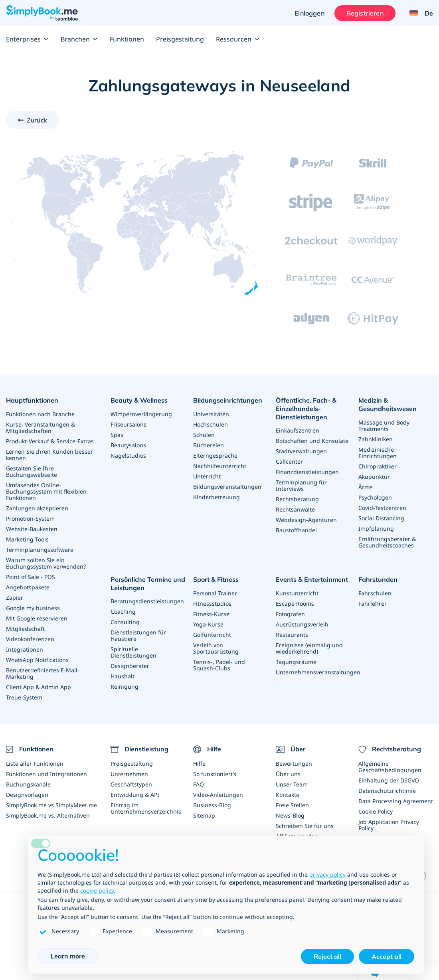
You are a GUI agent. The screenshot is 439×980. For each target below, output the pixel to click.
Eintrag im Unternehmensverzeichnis (146, 808)
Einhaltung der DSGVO (389, 780)
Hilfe (199, 764)
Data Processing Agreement (396, 801)
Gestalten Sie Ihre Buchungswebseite (32, 471)
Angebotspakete (28, 587)
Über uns (288, 774)
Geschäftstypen (131, 784)
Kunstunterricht (297, 593)
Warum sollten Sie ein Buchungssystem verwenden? (46, 563)
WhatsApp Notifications (37, 660)
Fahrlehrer (373, 604)
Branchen (79, 39)
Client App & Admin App (39, 687)
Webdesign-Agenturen (306, 520)
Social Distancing (381, 518)
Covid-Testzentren (382, 508)
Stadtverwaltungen (301, 451)
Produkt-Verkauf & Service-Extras (50, 441)
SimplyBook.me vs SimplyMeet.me (51, 805)
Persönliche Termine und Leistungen (148, 584)
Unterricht (207, 476)
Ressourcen (238, 39)
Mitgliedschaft (25, 629)
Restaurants (292, 635)
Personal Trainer (215, 593)
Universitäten (211, 414)
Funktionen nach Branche (40, 414)
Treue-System (24, 697)
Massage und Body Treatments (384, 426)
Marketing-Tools (27, 539)
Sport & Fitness (216, 579)
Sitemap (204, 815)
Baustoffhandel (296, 530)
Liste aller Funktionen (35, 764)
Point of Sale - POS (31, 577)
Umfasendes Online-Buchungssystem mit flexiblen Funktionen (46, 491)
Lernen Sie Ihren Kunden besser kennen (49, 455)
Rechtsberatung (297, 499)
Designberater (130, 666)
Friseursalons (129, 424)
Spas (117, 435)
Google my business (33, 608)
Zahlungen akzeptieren (37, 508)
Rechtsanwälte (295, 509)
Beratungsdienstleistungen (147, 601)
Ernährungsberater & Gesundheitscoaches (387, 542)
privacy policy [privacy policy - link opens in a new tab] (327, 874)
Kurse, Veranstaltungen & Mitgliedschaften (41, 428)
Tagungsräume (296, 662)
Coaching (123, 612)
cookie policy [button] (97, 890)
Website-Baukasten (32, 529)
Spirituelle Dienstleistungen (133, 652)
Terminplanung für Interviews (301, 485)
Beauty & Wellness (139, 400)
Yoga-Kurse (208, 624)
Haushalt (123, 676)
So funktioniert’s (215, 774)
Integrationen (25, 649)
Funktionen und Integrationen (46, 774)
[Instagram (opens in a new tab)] (426, 876)
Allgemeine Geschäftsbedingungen (390, 767)
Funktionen (127, 39)
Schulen (204, 435)
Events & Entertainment (312, 579)
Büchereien (209, 445)
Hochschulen (211, 424)
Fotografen (290, 614)
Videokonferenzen (30, 639)
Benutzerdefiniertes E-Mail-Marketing (43, 673)
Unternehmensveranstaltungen (318, 672)
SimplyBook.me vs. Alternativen (48, 815)
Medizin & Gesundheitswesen (388, 404)
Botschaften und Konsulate (312, 441)
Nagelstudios (128, 455)
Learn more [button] (68, 956)
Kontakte (288, 795)
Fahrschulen (375, 593)
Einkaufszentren (298, 430)
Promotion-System (30, 519)
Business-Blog (212, 805)
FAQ (199, 784)
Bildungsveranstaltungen (227, 487)
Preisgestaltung (180, 39)
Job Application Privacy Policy (389, 825)
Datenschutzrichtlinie (387, 791)
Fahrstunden (378, 579)
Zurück (37, 120)
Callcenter (289, 461)
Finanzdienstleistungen (307, 472)
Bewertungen (294, 764)
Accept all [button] (387, 956)
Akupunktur (374, 477)
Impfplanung (376, 529)
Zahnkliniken (376, 439)
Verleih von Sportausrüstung (216, 648)
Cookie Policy (376, 811)
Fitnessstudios (212, 604)
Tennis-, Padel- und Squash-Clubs (219, 665)
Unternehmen (129, 774)
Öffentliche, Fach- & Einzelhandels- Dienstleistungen (306, 409)
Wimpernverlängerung (141, 414)
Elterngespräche (215, 455)
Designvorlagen (27, 795)
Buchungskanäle (28, 784)
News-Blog (290, 815)
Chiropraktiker (378, 466)
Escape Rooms (295, 604)
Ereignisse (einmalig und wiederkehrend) (309, 648)
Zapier (15, 598)
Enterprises (27, 39)
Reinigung (125, 687)
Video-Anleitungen (218, 795)
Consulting (125, 622)
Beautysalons (128, 445)
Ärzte (365, 487)
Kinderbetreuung (217, 497)
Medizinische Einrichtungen (378, 453)
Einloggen (309, 13)
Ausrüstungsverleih (302, 624)
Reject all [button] (327, 956)
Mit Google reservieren (37, 618)
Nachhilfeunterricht (220, 466)
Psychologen (375, 497)
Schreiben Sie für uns (305, 826)
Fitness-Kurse (211, 614)
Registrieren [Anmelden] (365, 13)
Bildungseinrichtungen (228, 400)
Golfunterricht (212, 635)
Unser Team (292, 784)
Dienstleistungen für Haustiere (138, 635)
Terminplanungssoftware (40, 550)
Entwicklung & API (135, 795)
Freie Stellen (292, 805)
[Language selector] (418, 13)
